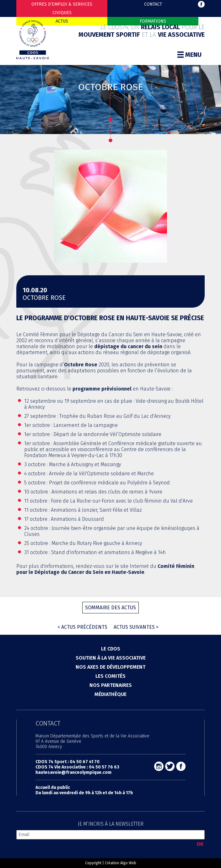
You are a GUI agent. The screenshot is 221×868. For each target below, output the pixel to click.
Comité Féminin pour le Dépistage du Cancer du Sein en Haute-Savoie (105, 569)
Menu (189, 55)
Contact (153, 4)
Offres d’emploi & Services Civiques (62, 8)
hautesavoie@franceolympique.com (73, 772)
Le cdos (111, 649)
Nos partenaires (111, 685)
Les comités (110, 676)
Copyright (93, 863)
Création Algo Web (121, 863)
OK (200, 844)
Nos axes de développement (110, 667)
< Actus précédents (82, 627)
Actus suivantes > (136, 627)
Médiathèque (110, 694)
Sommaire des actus (110, 608)
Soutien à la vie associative (111, 658)
